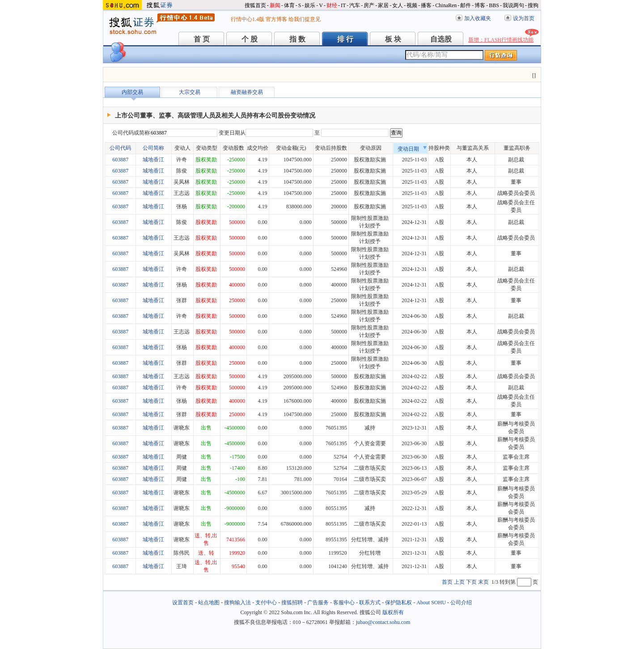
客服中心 (344, 603)
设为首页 (524, 18)
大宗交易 (190, 92)
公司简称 (153, 148)
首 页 (202, 39)
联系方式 (370, 603)
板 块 (393, 39)
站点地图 (209, 603)
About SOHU (431, 603)
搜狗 (533, 5)
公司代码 (120, 148)
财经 (332, 5)
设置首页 (183, 603)
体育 (289, 5)
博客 (480, 5)
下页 (471, 582)
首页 (447, 582)
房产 (369, 5)
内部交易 (132, 92)
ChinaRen (446, 5)
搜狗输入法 (237, 603)
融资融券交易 (247, 92)
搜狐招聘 (292, 603)
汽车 (355, 5)
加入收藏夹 (478, 18)
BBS (494, 5)
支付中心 (266, 603)
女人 (398, 5)
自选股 (441, 39)
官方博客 (276, 19)
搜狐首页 (255, 5)
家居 (383, 5)
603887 (120, 160)
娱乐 (310, 5)
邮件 (466, 5)
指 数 (297, 39)
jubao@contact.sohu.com (383, 622)
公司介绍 (461, 603)
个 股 (250, 39)
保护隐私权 (398, 603)
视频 (412, 5)
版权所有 (393, 612)
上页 (459, 582)
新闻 (275, 5)
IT (343, 5)
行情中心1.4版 (248, 19)
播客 (426, 5)
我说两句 (513, 5)
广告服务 (318, 603)
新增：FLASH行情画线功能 (501, 40)
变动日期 (412, 149)
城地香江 (153, 160)
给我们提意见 (305, 19)
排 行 (345, 39)
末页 (483, 582)
